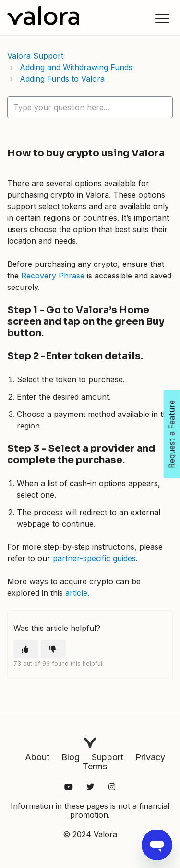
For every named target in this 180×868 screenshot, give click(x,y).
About (37, 757)
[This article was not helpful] (53, 649)
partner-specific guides (94, 558)
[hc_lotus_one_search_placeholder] (90, 107)
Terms (95, 766)
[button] (162, 19)
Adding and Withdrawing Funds (76, 67)
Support (108, 757)
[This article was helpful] (26, 649)
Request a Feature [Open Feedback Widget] (172, 434)
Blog (71, 757)
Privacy (150, 757)
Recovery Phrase (53, 276)
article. (77, 593)
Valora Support (35, 56)
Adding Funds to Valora (62, 79)
